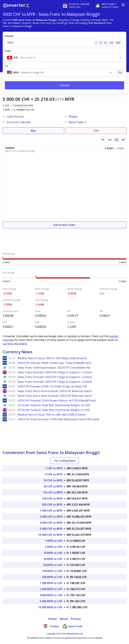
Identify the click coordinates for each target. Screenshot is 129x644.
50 (105, 43)
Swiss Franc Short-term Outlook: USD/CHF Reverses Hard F (55, 391)
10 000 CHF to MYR (50, 535)
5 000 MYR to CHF (51, 601)
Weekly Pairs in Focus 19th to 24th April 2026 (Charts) (51, 415)
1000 (118, 43)
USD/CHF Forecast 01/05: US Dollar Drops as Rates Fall (52, 386)
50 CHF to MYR (53, 492)
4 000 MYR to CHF (51, 595)
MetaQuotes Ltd (75, 634)
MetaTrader (72, 626)
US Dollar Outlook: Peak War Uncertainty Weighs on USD (54, 405)
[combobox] (64, 58)
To (6, 66)
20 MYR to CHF (53, 559)
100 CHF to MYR (52, 498)
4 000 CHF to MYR (51, 523)
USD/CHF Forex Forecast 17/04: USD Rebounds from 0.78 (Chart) (58, 419)
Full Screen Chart (64, 225)
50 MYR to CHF (53, 565)
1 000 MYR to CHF (51, 583)
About (64, 619)
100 (111, 43)
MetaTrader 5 (77, 122)
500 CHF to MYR (52, 505)
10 (100, 43)
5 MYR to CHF (54, 547)
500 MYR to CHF (52, 577)
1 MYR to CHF (54, 541)
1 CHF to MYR (54, 468)
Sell (96, 131)
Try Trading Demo (65, 461)
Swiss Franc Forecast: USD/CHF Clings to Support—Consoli (55, 372)
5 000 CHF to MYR (51, 529)
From (8, 51)
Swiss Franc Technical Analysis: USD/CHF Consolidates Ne (54, 368)
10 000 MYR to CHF (50, 607)
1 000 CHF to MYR (51, 511)
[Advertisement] (64, 238)
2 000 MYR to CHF (51, 589)
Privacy (76, 619)
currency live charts (15, 344)
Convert (65, 85)
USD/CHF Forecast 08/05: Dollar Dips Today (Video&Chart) (54, 363)
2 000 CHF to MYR (51, 517)
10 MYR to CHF (53, 553)
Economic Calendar (19, 122)
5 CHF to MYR (54, 474)
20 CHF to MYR (53, 486)
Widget (73, 116)
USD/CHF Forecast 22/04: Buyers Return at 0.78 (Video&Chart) (57, 400)
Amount (9, 36)
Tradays (51, 626)
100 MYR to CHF (52, 571)
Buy (33, 131)
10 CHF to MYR (53, 480)
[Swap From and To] (120, 73)
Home (52, 619)
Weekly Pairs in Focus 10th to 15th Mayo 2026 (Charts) (52, 358)
